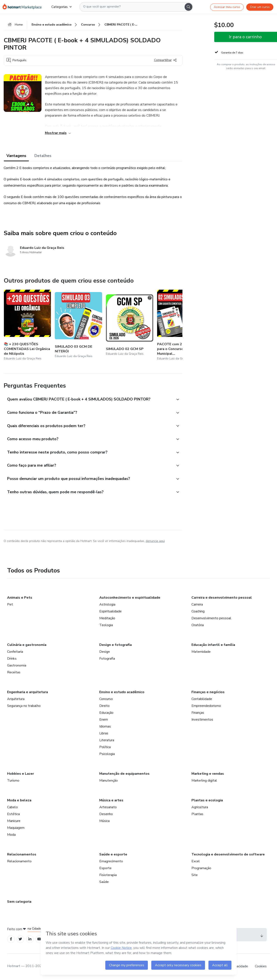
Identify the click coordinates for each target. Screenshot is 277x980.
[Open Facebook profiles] (11, 940)
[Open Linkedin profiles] (30, 940)
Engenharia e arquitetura (28, 693)
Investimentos (202, 720)
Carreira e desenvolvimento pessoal (222, 598)
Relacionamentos (22, 855)
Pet (10, 605)
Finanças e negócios (208, 693)
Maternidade (201, 652)
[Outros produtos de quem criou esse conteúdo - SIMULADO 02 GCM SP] (130, 326)
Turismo (13, 781)
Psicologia (107, 755)
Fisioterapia (108, 876)
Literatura (107, 741)
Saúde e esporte (113, 855)
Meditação (107, 619)
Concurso (106, 700)
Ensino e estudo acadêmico (122, 693)
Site (195, 876)
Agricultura (200, 808)
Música (104, 822)
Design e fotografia (116, 645)
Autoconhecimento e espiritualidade (130, 598)
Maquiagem (16, 828)
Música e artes (111, 801)
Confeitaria (15, 652)
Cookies (261, 967)
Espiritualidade (110, 612)
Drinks (12, 659)
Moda (11, 835)
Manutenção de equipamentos (124, 774)
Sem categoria (19, 902)
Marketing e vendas (208, 774)
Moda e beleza (19, 801)
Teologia (106, 626)
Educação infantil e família (213, 645)
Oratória (198, 626)
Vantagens (16, 156)
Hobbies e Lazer (21, 774)
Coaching (198, 612)
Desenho (106, 815)
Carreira (197, 605)
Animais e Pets (20, 598)
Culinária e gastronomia (27, 645)
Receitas (14, 673)
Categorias (61, 7)
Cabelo (12, 808)
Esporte (105, 869)
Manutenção (109, 781)
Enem (104, 720)
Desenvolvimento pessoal (211, 619)
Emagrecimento (111, 862)
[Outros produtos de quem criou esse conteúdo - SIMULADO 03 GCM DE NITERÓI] (78, 326)
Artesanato (108, 808)
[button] (88, 400)
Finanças (198, 713)
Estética (13, 815)
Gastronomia (17, 666)
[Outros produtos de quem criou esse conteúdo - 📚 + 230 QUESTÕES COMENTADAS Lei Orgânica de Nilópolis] (28, 326)
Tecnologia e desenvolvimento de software (228, 855)
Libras (104, 734)
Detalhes (43, 156)
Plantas (197, 815)
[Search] (188, 7)
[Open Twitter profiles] (20, 940)
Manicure (14, 822)
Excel (196, 862)
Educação (106, 713)
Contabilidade (202, 700)
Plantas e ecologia (207, 801)
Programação (201, 869)
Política (105, 748)
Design (105, 652)
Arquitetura (16, 700)
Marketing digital (204, 781)
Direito (104, 706)
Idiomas (105, 727)
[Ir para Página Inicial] (24, 7)
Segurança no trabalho (24, 706)
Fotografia (107, 659)
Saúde (104, 883)
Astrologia (107, 605)
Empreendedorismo (206, 706)
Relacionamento (19, 862)
